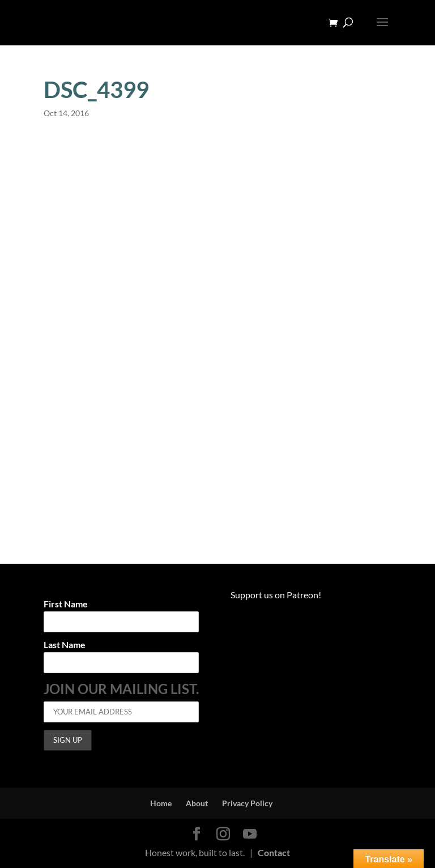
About (197, 803)
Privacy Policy (247, 803)
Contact (274, 852)
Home (161, 803)
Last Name (65, 645)
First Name (66, 604)
